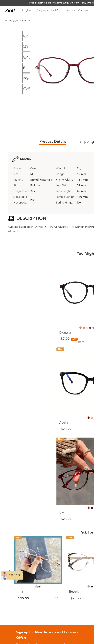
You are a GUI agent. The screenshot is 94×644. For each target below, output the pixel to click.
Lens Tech (70, 10)
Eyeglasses (28, 10)
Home (8, 21)
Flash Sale (56, 10)
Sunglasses (42, 10)
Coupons (83, 10)
